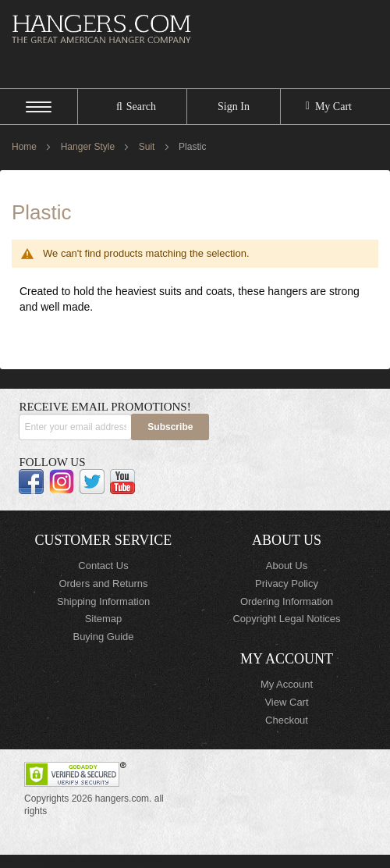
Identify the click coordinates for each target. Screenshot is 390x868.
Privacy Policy (287, 583)
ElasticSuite (138, 861)
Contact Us (103, 566)
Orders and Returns (103, 583)
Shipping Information (103, 601)
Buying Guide (103, 637)
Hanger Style (89, 147)
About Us (287, 566)
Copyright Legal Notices (286, 619)
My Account (287, 684)
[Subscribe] (170, 427)
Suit (148, 147)
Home (25, 147)
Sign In (234, 107)
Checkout (287, 720)
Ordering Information (287, 601)
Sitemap (104, 619)
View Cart (286, 702)
